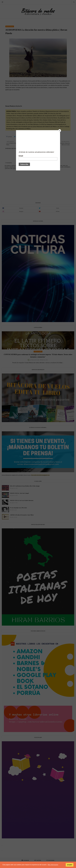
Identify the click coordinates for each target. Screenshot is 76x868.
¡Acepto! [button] (70, 865)
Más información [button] (53, 865)
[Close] (60, 131)
